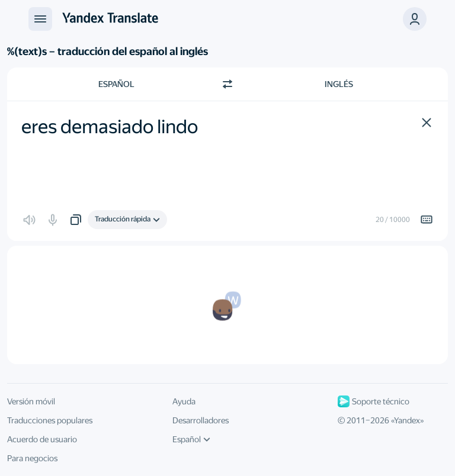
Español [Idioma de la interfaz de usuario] (191, 439)
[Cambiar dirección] (227, 84)
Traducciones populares (50, 420)
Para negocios (32, 458)
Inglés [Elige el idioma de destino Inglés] (339, 84)
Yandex (407, 420)
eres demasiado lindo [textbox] (110, 127)
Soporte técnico (374, 401)
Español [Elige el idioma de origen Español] (116, 84)
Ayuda (184, 401)
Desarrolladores (201, 420)
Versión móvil (31, 401)
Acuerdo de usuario (42, 439)
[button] (415, 19)
